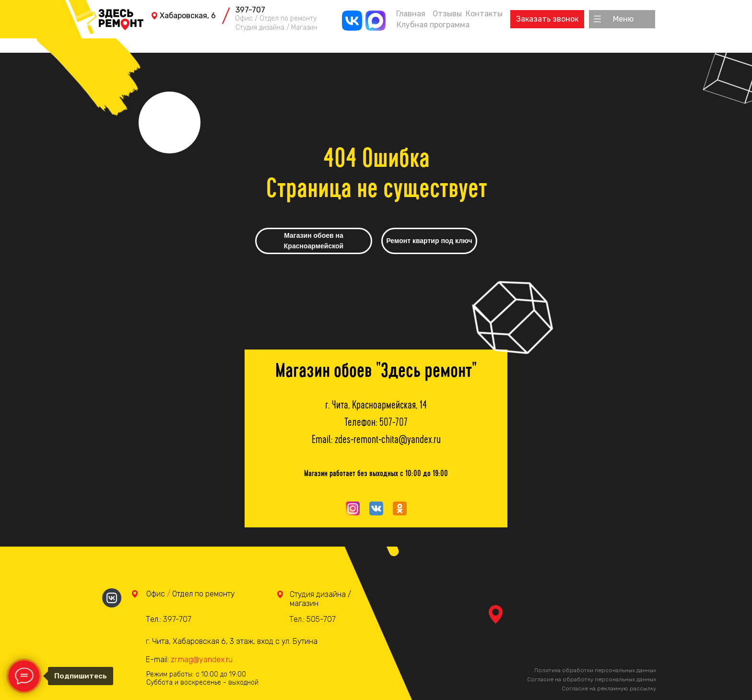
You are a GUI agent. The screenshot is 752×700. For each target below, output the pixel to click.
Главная (411, 14)
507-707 (394, 423)
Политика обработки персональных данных (595, 670)
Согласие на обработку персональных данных (592, 679)
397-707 (250, 10)
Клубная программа (433, 25)
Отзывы (447, 14)
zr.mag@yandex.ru (202, 659)
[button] (623, 19)
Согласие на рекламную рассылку (609, 688)
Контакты (484, 14)
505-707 (321, 619)
